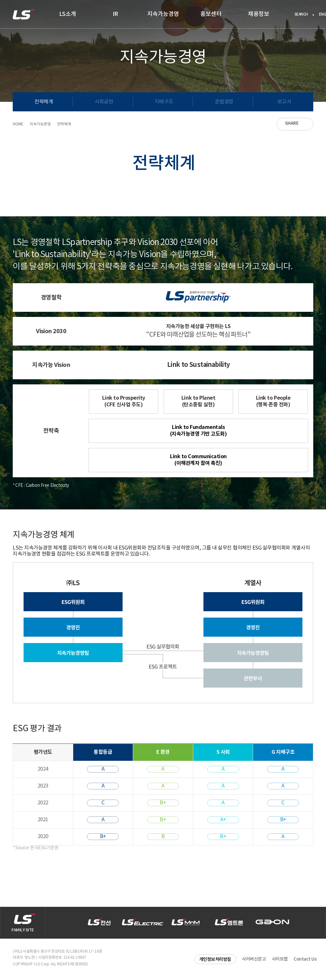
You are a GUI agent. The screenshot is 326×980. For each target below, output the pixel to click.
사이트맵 (280, 959)
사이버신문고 (254, 959)
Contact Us (305, 959)
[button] (312, 923)
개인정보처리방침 (215, 959)
